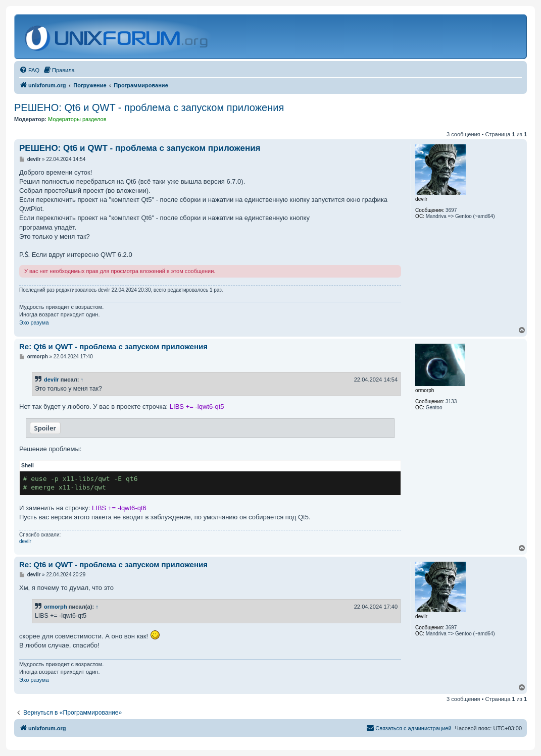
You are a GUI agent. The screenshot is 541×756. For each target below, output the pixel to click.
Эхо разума (34, 322)
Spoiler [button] (45, 428)
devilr (52, 380)
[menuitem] (29, 70)
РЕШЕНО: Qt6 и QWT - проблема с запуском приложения (149, 107)
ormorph (56, 607)
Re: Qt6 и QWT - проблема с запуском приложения (113, 346)
